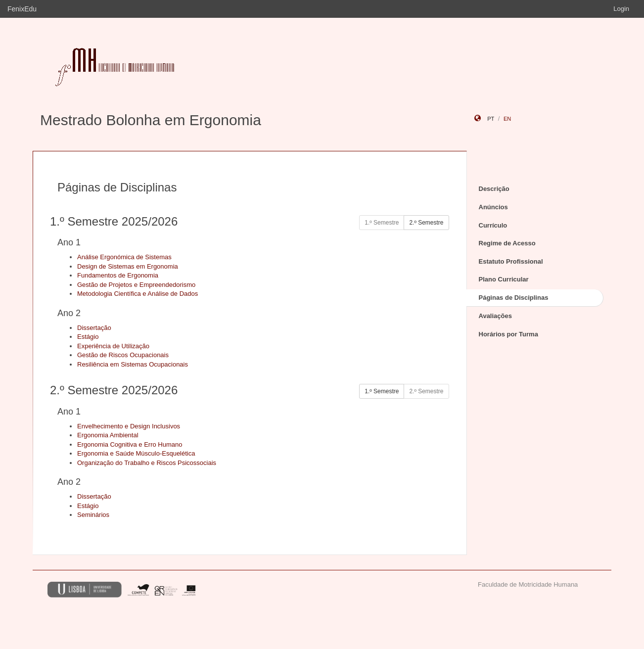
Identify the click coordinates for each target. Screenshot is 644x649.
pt (491, 119)
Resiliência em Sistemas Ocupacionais (133, 364)
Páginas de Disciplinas (514, 298)
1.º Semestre (382, 391)
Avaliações (495, 316)
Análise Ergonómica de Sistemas (124, 257)
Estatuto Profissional (511, 261)
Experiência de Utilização (113, 346)
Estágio (88, 337)
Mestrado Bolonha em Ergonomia (151, 120)
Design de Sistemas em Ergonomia (128, 266)
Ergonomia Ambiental (108, 435)
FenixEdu (22, 9)
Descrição (494, 189)
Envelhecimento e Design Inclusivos (129, 426)
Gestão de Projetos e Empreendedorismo (136, 285)
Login (621, 9)
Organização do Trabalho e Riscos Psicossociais (147, 463)
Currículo (493, 225)
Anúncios (493, 207)
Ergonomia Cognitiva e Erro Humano (130, 444)
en (507, 119)
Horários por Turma (508, 334)
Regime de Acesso (507, 243)
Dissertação (94, 328)
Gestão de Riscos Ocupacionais (123, 355)
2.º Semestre (426, 223)
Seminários (93, 515)
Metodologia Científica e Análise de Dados (138, 294)
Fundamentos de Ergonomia (118, 275)
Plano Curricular (504, 279)
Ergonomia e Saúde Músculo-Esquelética (136, 453)
